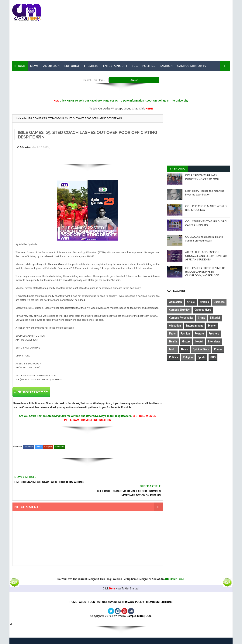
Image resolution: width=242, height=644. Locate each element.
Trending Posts (178, 169)
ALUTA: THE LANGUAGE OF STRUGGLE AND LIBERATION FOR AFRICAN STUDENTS (206, 256)
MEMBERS (152, 601)
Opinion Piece (201, 349)
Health (173, 341)
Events (212, 326)
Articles (204, 302)
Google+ (48, 455)
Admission (51, 66)
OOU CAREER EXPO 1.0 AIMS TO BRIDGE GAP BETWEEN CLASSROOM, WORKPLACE (205, 271)
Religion (188, 357)
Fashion (166, 66)
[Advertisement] (161, 31)
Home (21, 66)
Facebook (29, 455)
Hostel (199, 341)
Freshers (91, 66)
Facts (172, 333)
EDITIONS (167, 601)
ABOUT (83, 601)
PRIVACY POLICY (134, 601)
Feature (199, 333)
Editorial (72, 66)
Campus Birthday (179, 310)
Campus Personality (181, 318)
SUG (135, 66)
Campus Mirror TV (192, 66)
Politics (149, 66)
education (175, 326)
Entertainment (115, 66)
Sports (202, 357)
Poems (218, 349)
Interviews (214, 341)
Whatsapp (59, 455)
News (34, 66)
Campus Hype (203, 310)
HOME (73, 601)
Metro (173, 349)
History (186, 341)
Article (191, 302)
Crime (202, 318)
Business (219, 302)
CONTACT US (98, 601)
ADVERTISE (114, 601)
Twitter (39, 455)
